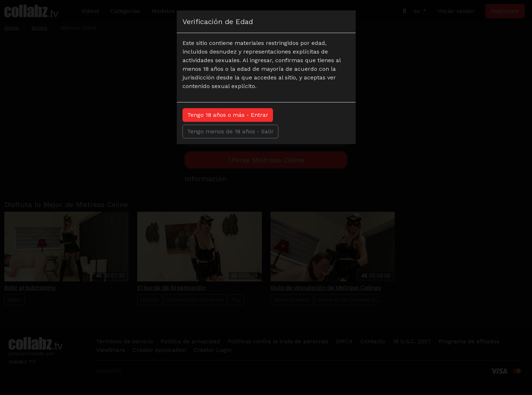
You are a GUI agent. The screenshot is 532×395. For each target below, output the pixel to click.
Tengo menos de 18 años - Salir (230, 131)
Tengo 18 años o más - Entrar (228, 115)
